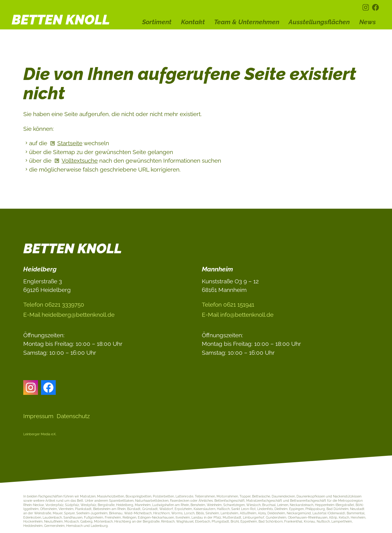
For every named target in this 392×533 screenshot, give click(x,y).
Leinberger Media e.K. (40, 434)
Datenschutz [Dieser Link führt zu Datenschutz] (73, 416)
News (367, 22)
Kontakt (193, 22)
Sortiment (157, 22)
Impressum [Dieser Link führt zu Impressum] (38, 416)
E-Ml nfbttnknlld (238, 315)
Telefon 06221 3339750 (54, 304)
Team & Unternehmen (247, 22)
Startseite (70, 143)
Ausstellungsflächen (319, 22)
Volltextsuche (80, 161)
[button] (366, 7)
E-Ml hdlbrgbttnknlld (69, 315)
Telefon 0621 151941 (228, 304)
